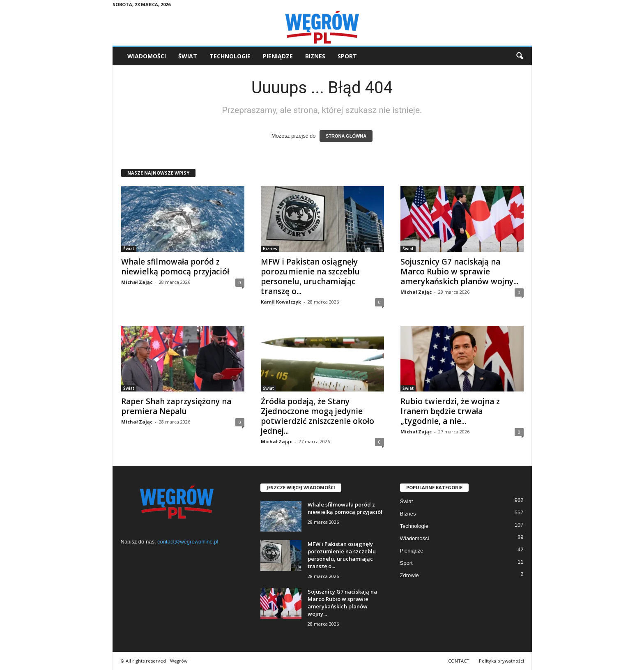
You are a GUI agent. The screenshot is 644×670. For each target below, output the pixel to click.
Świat (188, 56)
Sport (347, 56)
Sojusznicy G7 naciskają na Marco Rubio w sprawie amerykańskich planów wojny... (459, 272)
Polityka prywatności (501, 661)
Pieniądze (278, 56)
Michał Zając (137, 282)
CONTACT (459, 661)
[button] (520, 56)
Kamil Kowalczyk (281, 302)
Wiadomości (147, 56)
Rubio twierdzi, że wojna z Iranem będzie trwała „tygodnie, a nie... (450, 411)
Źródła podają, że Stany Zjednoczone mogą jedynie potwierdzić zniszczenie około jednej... (317, 416)
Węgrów (179, 661)
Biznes (315, 56)
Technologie (230, 56)
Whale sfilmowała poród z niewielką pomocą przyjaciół (175, 267)
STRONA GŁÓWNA (346, 136)
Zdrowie (409, 575)
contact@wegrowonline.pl (188, 542)
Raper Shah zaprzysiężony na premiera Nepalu (176, 406)
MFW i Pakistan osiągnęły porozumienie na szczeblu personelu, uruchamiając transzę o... (310, 276)
